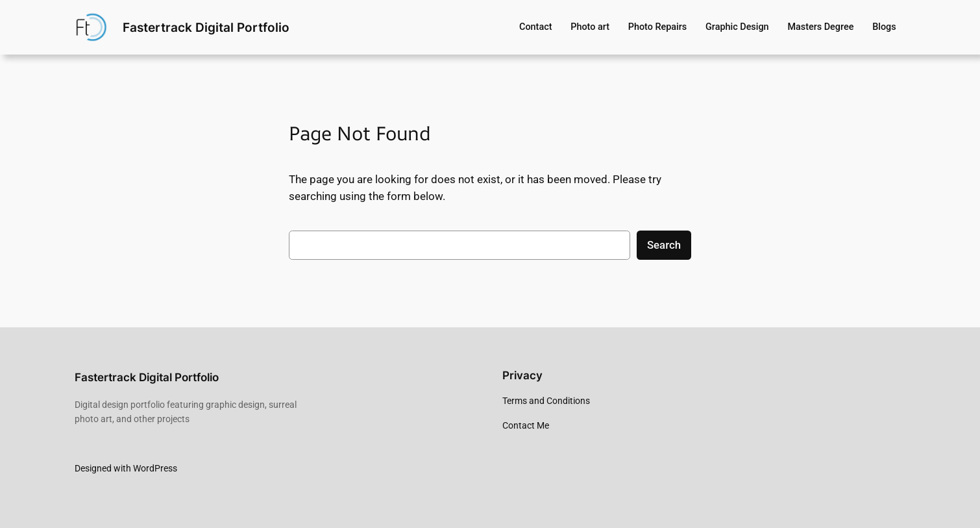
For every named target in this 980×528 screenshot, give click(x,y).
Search (664, 245)
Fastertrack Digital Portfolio (206, 27)
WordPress (155, 469)
